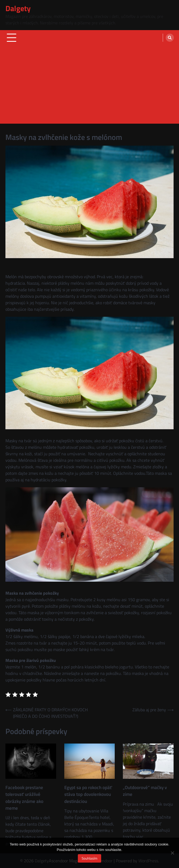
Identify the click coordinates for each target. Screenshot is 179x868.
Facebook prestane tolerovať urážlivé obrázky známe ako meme (24, 798)
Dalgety (18, 8)
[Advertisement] (90, 86)
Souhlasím (90, 858)
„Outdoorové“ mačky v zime (145, 791)
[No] (172, 853)
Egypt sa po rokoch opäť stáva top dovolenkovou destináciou (88, 794)
